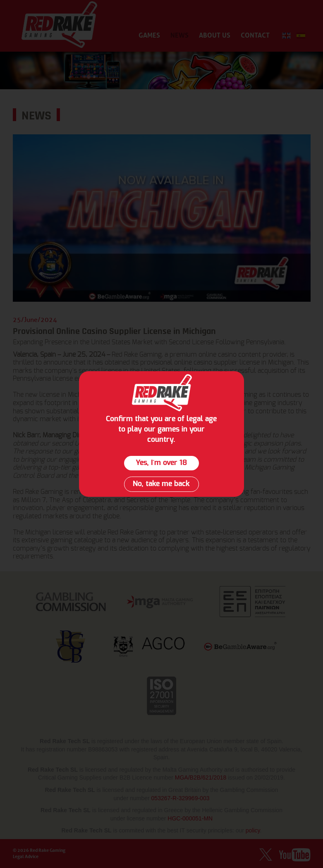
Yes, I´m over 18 (161, 463)
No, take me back (161, 484)
